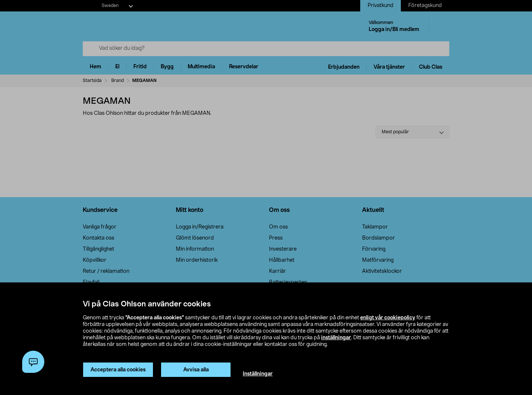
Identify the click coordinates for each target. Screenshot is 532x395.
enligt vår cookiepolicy (388, 318)
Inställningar (258, 374)
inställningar (336, 338)
